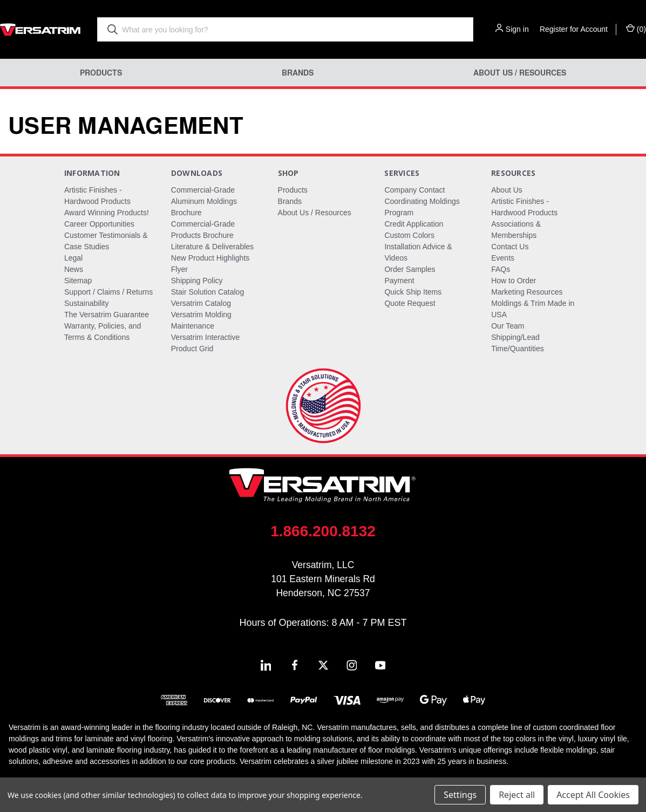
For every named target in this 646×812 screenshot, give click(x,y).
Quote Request (410, 303)
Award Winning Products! (107, 213)
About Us (507, 190)
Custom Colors (409, 235)
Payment (399, 281)
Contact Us (510, 247)
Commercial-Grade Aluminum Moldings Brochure (204, 201)
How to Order (514, 281)
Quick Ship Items (413, 292)
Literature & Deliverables (212, 247)
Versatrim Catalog (201, 303)
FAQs (501, 269)
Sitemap (78, 281)
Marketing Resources (527, 292)
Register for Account (574, 29)
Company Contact (414, 190)
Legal (73, 258)
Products (101, 73)
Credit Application (414, 224)
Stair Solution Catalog (208, 292)
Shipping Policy (197, 281)
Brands (298, 73)
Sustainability (87, 303)
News (74, 269)
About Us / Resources (520, 73)
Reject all (517, 795)
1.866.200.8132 (323, 531)
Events (503, 258)
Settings (460, 795)
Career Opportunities (99, 224)
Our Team (508, 326)
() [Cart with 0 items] (636, 29)
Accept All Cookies (593, 795)
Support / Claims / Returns (108, 292)
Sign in (517, 29)
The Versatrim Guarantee (107, 315)
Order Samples (410, 269)
